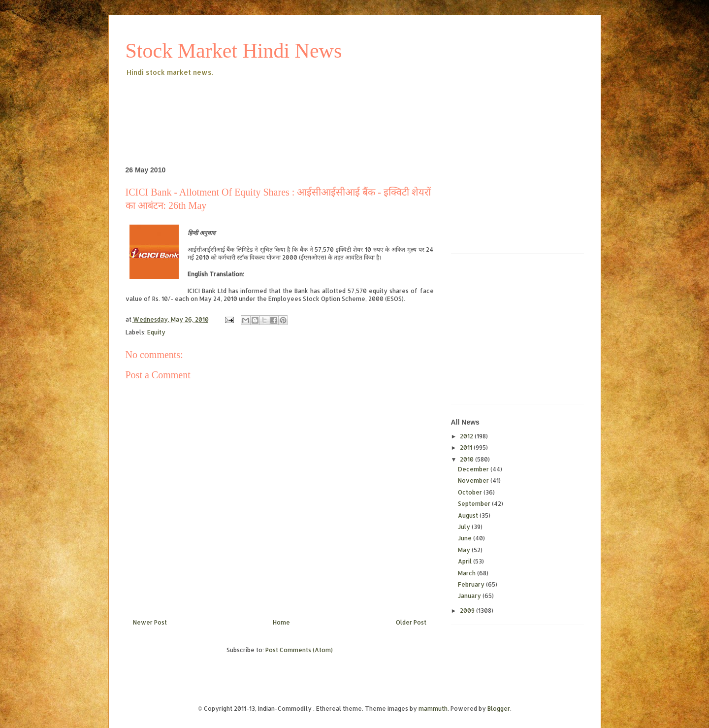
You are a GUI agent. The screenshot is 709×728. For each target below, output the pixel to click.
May (465, 550)
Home (281, 622)
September (475, 504)
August (469, 515)
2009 (468, 611)
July (465, 527)
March (467, 573)
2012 (467, 436)
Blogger (499, 709)
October (471, 492)
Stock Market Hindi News (234, 51)
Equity (156, 332)
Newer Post (150, 622)
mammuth (433, 709)
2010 (467, 459)
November (474, 480)
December (474, 469)
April (466, 561)
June (466, 538)
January (470, 596)
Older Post (411, 622)
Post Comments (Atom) (299, 650)
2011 (467, 447)
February (472, 584)
